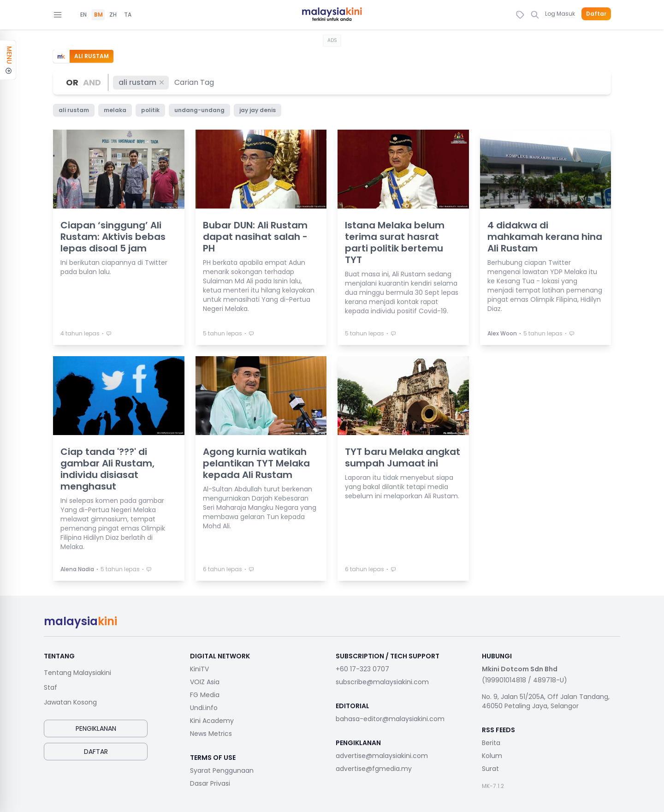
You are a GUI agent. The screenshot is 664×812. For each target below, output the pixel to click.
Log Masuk (560, 14)
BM (98, 15)
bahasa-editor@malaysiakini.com (390, 719)
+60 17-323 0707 (362, 669)
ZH (113, 15)
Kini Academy (212, 721)
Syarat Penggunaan (222, 770)
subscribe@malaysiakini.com (382, 682)
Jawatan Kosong (70, 702)
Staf (50, 687)
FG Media (205, 695)
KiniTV (199, 669)
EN (83, 15)
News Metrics (211, 734)
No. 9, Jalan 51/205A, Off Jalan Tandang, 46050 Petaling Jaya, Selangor (546, 701)
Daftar (596, 14)
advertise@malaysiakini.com (382, 756)
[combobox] (195, 82)
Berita (491, 743)
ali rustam (142, 82)
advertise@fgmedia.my (374, 769)
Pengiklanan (96, 728)
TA (128, 15)
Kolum (492, 756)
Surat (490, 769)
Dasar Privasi (210, 783)
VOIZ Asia (205, 682)
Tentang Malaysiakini (77, 673)
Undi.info (204, 708)
